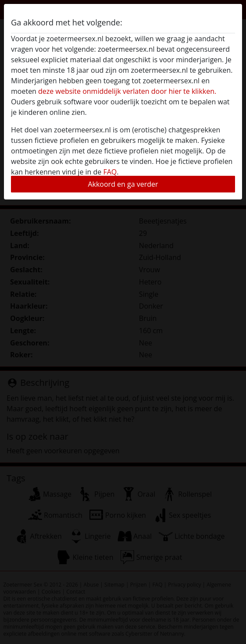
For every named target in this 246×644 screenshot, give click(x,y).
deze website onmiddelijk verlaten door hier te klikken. (127, 91)
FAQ (110, 172)
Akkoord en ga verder (123, 184)
